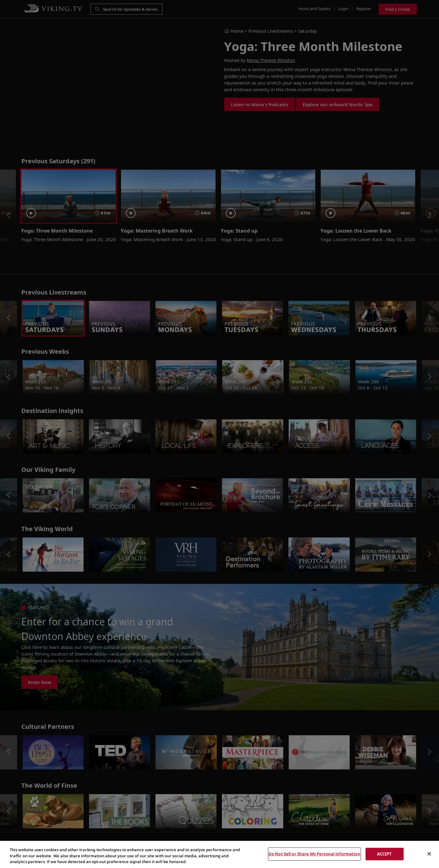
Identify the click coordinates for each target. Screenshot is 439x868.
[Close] (429, 854)
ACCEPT (385, 854)
